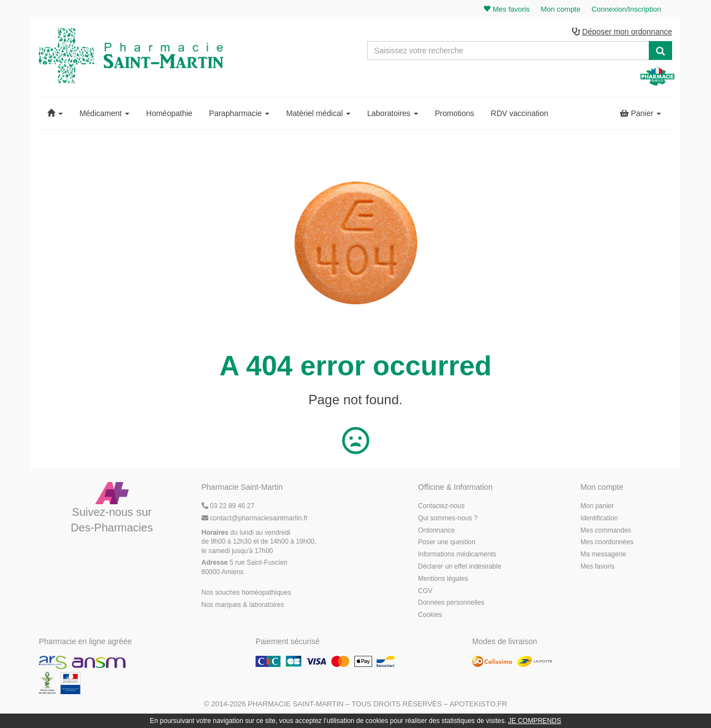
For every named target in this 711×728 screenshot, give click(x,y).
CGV (425, 591)
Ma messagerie (603, 554)
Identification (599, 518)
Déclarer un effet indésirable (460, 566)
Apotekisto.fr (478, 704)
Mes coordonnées (607, 542)
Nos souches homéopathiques (246, 593)
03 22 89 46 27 (228, 506)
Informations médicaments (457, 554)
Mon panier (597, 506)
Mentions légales (443, 579)
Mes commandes (606, 530)
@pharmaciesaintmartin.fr (255, 518)
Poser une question (447, 542)
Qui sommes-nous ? (448, 518)
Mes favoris (597, 566)
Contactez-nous (442, 506)
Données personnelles (451, 603)
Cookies (430, 615)
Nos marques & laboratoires (243, 605)
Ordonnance (437, 530)
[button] (55, 113)
